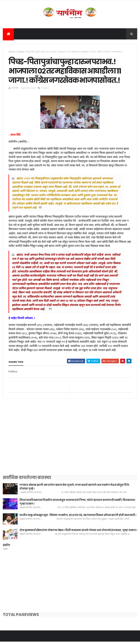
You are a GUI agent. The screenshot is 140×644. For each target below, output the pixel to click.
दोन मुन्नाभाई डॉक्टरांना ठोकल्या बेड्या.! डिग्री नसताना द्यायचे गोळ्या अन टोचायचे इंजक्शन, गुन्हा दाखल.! (78, 532)
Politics (21, 52)
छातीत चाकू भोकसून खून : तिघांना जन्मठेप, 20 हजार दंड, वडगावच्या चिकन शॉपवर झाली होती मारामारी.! (78, 517)
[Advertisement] (70, 444)
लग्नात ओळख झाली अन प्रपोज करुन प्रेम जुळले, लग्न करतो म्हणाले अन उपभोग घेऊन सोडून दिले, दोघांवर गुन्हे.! (74, 489)
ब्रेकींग (6, 547)
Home (12, 52)
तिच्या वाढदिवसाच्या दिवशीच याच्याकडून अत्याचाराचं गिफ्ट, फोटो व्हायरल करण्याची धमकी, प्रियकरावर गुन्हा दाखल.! (77, 504)
